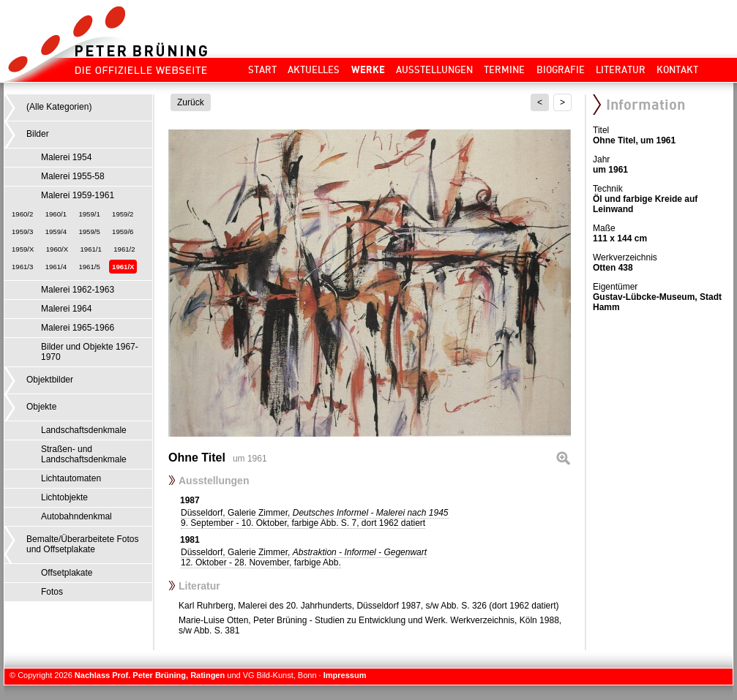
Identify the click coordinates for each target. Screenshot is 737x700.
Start (262, 69)
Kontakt (677, 69)
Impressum (345, 675)
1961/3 (22, 267)
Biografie (561, 69)
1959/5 (89, 232)
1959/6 (123, 232)
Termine (504, 69)
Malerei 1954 (66, 157)
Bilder (38, 134)
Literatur (621, 69)
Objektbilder (50, 380)
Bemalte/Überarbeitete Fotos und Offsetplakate (82, 544)
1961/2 (124, 249)
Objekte (41, 407)
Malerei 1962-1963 (78, 290)
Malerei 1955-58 (73, 176)
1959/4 (56, 232)
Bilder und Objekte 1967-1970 (90, 352)
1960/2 (22, 214)
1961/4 (56, 267)
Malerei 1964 (66, 309)
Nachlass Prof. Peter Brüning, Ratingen (150, 675)
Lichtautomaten (71, 478)
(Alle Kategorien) (59, 107)
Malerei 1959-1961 (78, 195)
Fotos (52, 592)
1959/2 (123, 214)
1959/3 (22, 232)
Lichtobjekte (64, 497)
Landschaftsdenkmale (84, 430)
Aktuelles (314, 69)
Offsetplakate (67, 573)
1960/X (57, 249)
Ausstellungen (434, 69)
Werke (368, 69)
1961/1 (91, 249)
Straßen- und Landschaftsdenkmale (84, 454)
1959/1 (89, 214)
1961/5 (89, 267)
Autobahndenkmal (76, 516)
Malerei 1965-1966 (78, 328)
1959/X (23, 249)
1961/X (123, 267)
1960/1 (56, 214)
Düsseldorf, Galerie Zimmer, (315, 518)
